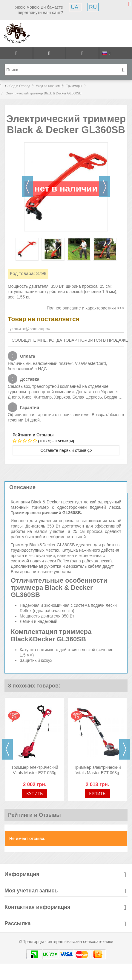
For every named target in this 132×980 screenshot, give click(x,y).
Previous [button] (7, 749)
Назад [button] (27, 187)
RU (93, 7)
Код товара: (22, 273)
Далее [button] (105, 187)
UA (75, 7)
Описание (22, 487)
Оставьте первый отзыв (66, 450)
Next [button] (125, 749)
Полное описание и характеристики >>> (85, 308)
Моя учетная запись (31, 891)
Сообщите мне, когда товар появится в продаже (70, 340)
